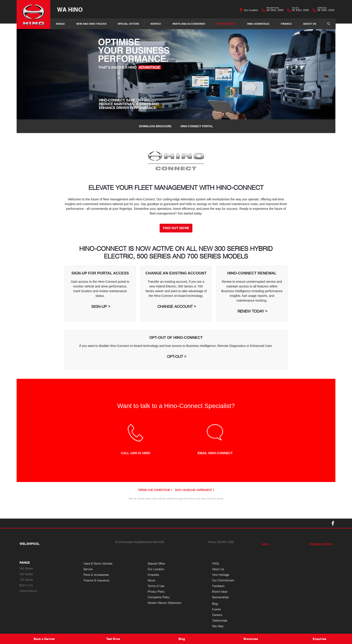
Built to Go (26, 585)
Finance (286, 24)
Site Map (281, 586)
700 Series (26, 580)
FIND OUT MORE (176, 228)
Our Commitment (222, 580)
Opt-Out (175, 357)
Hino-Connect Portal (197, 126)
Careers (280, 575)
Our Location (251, 10)
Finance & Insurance (96, 580)
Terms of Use (156, 586)
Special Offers (128, 24)
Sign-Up (99, 307)
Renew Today (251, 311)
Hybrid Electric (29, 591)
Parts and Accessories (189, 24)
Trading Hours (320, 544)
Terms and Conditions (154, 490)
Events (279, 569)
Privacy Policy (156, 592)
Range (60, 24)
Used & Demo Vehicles (98, 564)
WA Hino (70, 9)
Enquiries (153, 575)
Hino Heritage (220, 575)
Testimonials (283, 580)
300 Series (26, 568)
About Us (310, 24)
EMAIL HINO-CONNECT (215, 453)
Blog (278, 564)
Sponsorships (220, 597)
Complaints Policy (158, 597)
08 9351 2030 (325, 10)
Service (156, 24)
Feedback (218, 586)
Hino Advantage (258, 24)
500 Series (26, 574)
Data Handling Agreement (193, 490)
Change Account (175, 307)
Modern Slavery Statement (164, 603)
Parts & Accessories (96, 575)
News (151, 580)
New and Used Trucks (91, 24)
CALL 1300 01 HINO (135, 453)
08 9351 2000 (274, 10)
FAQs (215, 564)
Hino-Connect (226, 24)
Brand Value (219, 592)
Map (265, 544)
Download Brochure (155, 126)
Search (326, 24)
